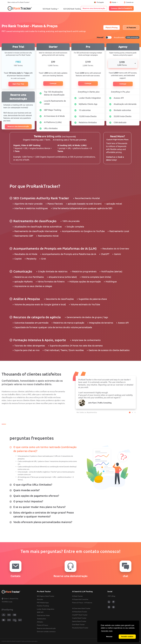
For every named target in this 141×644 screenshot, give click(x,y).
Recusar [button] (109, 637)
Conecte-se (129, 2)
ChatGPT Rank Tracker (80, 615)
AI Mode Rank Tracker (80, 612)
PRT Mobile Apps (43, 603)
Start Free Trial (18, 84)
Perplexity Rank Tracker (80, 628)
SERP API (40, 612)
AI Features (131, 27)
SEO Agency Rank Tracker (46, 596)
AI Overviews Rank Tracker (81, 608)
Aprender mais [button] (107, 631)
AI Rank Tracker (77, 596)
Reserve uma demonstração (18, 126)
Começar (53, 83)
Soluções (40, 599)
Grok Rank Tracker (78, 624)
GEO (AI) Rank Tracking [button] (72, 9)
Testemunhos (41, 619)
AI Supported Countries (80, 599)
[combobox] (123, 64)
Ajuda (113, 2)
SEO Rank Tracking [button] (50, 9)
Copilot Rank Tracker (79, 618)
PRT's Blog (111, 596)
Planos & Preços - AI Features (82, 603)
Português (99, 2)
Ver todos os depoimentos (87, 412)
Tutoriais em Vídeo (43, 615)
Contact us (111, 157)
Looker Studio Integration (46, 609)
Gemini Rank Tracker (79, 621)
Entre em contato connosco (46, 631)
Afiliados (40, 622)
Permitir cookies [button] (127, 637)
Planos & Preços (42, 625)
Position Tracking (43, 606)
